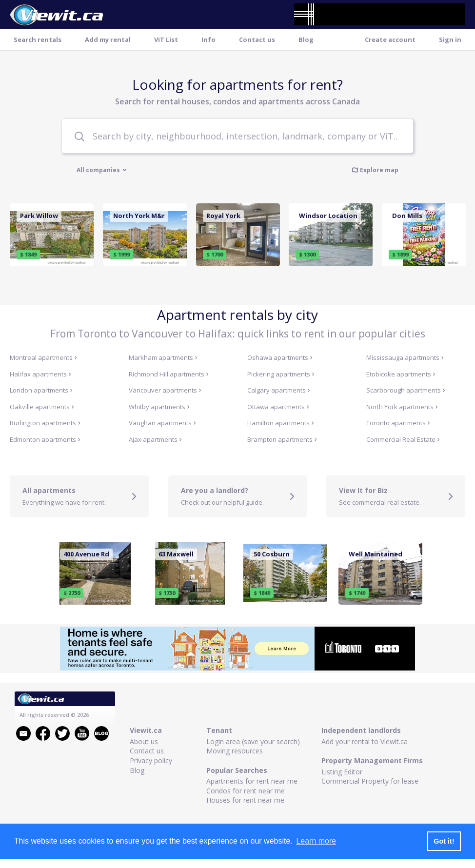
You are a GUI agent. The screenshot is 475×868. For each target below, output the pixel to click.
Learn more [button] (316, 841)
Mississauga (405, 357)
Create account (390, 39)
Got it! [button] (444, 841)
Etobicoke (401, 374)
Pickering (281, 374)
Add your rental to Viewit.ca (365, 741)
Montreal (43, 357)
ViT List (166, 39)
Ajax (155, 439)
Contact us (257, 39)
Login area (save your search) (253, 741)
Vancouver (165, 390)
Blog (306, 39)
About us (144, 741)
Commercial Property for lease (370, 781)
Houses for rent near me (245, 800)
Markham (163, 357)
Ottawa (278, 407)
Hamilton (281, 423)
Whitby (159, 407)
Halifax (40, 374)
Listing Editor (342, 772)
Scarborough (406, 390)
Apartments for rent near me (252, 781)
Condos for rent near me (246, 791)
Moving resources (235, 751)
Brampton (282, 439)
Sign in (450, 39)
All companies (102, 170)
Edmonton (45, 439)
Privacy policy (151, 760)
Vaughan (162, 423)
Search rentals (38, 39)
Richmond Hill (169, 374)
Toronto (398, 423)
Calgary (279, 390)
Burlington (45, 423)
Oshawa (280, 357)
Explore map (375, 170)
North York (402, 407)
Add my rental (108, 39)
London (41, 390)
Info (208, 39)
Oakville (42, 407)
